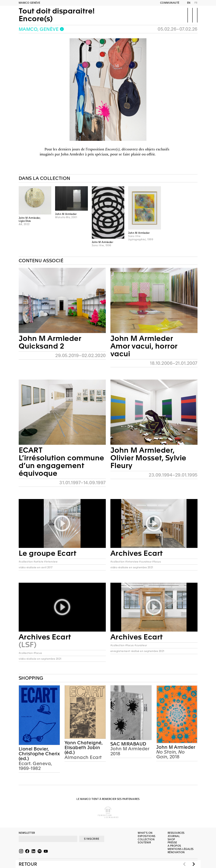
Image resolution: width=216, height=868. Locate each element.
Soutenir (144, 843)
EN (189, 3)
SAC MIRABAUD (128, 744)
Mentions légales (181, 849)
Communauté (170, 3)
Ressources (176, 833)
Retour (28, 864)
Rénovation (176, 852)
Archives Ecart (137, 553)
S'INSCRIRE (92, 839)
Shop (171, 839)
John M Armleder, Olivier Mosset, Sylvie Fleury (148, 458)
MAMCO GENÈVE (29, 3)
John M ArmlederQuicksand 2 (50, 342)
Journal (174, 836)
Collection (146, 839)
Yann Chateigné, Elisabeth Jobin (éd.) (84, 748)
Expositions (147, 836)
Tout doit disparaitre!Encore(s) (57, 15)
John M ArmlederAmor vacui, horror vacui (144, 346)
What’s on (145, 833)
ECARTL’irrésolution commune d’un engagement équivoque (61, 462)
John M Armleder (176, 747)
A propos (174, 846)
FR (196, 3)
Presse (172, 843)
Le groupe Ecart (48, 553)
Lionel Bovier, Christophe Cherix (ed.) (39, 754)
